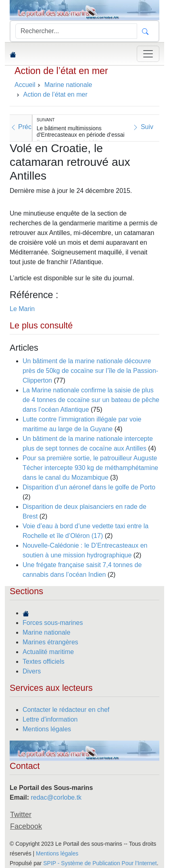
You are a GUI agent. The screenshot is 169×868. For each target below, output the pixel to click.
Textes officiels (44, 662)
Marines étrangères (50, 642)
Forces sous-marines (53, 623)
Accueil (25, 85)
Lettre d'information (50, 719)
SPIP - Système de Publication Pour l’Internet (100, 863)
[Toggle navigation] (148, 54)
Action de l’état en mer (61, 71)
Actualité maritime (48, 652)
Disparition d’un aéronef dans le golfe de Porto (89, 487)
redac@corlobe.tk (56, 797)
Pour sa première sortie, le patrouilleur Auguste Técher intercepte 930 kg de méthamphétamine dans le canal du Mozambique (90, 468)
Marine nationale (46, 632)
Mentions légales (47, 729)
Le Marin (22, 309)
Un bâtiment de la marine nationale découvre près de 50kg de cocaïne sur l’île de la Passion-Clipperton (90, 371)
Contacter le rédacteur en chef (66, 710)
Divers (32, 671)
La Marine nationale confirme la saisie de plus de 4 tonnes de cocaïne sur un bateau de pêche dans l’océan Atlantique (91, 400)
